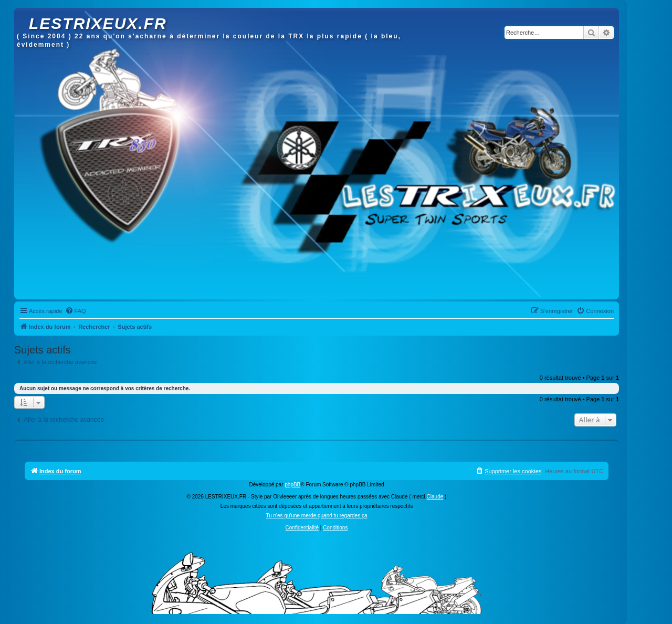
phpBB (292, 485)
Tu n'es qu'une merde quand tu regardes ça (316, 516)
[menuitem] (76, 311)
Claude (435, 497)
